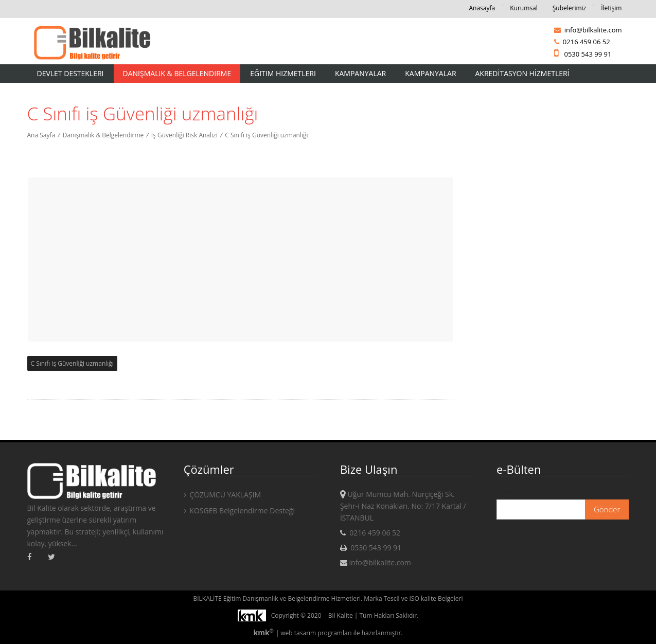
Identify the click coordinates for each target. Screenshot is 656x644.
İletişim (611, 8)
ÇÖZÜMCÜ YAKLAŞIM (222, 495)
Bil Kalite (341, 615)
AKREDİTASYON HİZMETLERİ (522, 73)
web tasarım (298, 633)
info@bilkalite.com (588, 30)
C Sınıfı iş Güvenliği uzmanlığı (266, 135)
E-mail (507, 491)
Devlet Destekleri (70, 73)
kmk (264, 632)
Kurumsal (524, 8)
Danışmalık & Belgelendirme (177, 73)
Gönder (607, 509)
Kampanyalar (360, 73)
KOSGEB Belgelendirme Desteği (239, 511)
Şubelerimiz (569, 8)
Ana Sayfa (41, 135)
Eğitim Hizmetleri (283, 73)
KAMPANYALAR (430, 73)
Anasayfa (482, 8)
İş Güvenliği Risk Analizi (184, 135)
